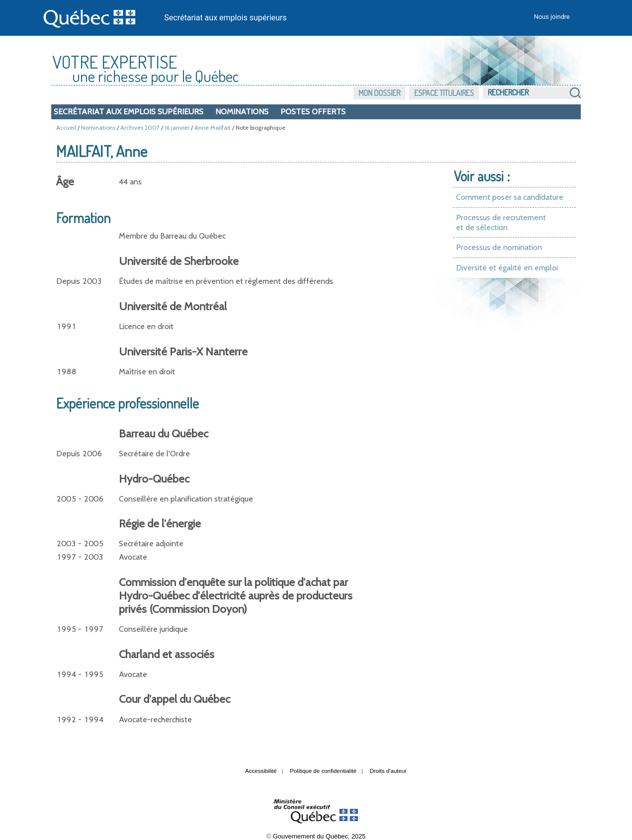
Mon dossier (379, 93)
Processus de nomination (499, 247)
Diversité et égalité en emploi (507, 268)
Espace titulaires (444, 93)
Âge (65, 182)
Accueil (66, 127)
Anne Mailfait (213, 127)
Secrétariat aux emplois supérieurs (225, 18)
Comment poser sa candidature (510, 197)
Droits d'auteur (388, 771)
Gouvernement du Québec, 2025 (319, 836)
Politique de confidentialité (323, 771)
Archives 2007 (140, 127)
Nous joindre (552, 17)
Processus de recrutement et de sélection (501, 222)
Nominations (242, 112)
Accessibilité (261, 771)
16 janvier (177, 127)
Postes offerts (313, 112)
